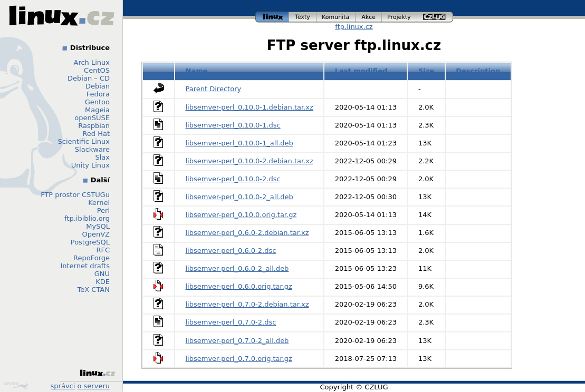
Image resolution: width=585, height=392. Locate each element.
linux (272, 17)
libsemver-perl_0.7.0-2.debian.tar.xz (247, 304)
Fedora (98, 94)
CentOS (97, 70)
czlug (435, 17)
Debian (98, 86)
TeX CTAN (94, 290)
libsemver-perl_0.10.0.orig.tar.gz (241, 215)
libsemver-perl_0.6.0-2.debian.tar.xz (247, 233)
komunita (336, 17)
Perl (103, 210)
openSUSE (92, 118)
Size (426, 71)
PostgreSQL (90, 242)
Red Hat (96, 134)
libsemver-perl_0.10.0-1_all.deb (239, 143)
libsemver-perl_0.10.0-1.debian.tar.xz (250, 107)
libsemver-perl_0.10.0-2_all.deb (239, 197)
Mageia (97, 110)
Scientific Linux (84, 141)
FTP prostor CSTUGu (75, 195)
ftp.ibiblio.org (87, 218)
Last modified (361, 71)
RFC (103, 250)
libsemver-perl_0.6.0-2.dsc (231, 251)
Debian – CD (89, 78)
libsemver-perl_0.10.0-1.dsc (233, 125)
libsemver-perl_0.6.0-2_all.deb (237, 268)
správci (63, 386)
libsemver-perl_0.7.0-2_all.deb (237, 341)
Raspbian (94, 126)
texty (303, 17)
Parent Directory (214, 89)
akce (369, 17)
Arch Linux (92, 62)
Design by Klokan (16, 386)
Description (478, 71)
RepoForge (92, 258)
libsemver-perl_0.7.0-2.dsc (231, 322)
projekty (400, 17)
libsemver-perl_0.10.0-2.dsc (233, 179)
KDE (103, 282)
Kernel (99, 203)
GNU (102, 274)
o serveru (94, 386)
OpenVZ (96, 234)
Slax (102, 157)
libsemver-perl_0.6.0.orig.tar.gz (239, 286)
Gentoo (97, 102)
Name (197, 71)
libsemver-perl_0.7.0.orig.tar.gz (239, 359)
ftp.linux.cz (354, 27)
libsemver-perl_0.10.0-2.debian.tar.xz (250, 161)
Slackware (92, 149)
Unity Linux (90, 165)
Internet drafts (85, 266)
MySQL (98, 226)
